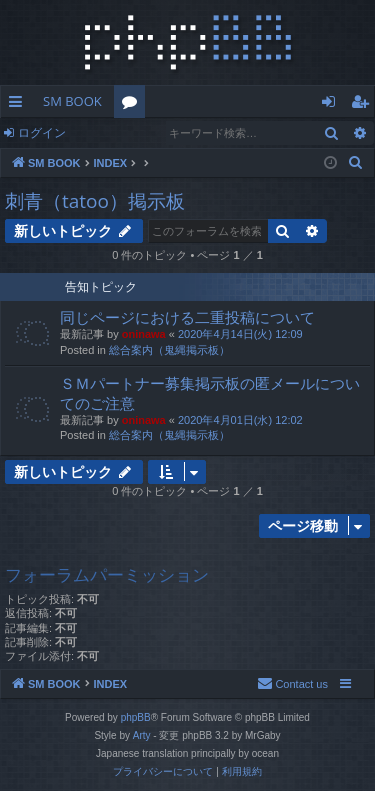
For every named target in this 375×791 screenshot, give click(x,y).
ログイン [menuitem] (333, 105)
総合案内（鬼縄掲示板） (169, 350)
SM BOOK (72, 101)
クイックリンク (19, 105)
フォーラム (133, 105)
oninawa (144, 334)
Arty (142, 735)
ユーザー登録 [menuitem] (364, 105)
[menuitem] (356, 163)
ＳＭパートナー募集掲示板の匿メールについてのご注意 (210, 392)
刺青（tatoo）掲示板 (95, 201)
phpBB (136, 717)
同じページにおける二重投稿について (187, 317)
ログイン (42, 132)
